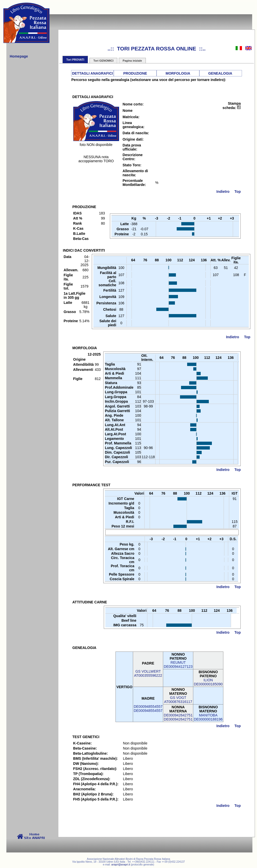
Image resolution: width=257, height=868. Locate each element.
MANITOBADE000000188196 (208, 717)
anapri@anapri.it (121, 865)
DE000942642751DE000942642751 (178, 717)
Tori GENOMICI (103, 61)
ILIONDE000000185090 (208, 682)
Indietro (223, 192)
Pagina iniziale (132, 61)
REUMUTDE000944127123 (178, 664)
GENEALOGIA (220, 73)
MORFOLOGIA (178, 73)
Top (238, 192)
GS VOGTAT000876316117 (178, 700)
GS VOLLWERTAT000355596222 (148, 673)
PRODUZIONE (135, 73)
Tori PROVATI (75, 60)
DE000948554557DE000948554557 (148, 709)
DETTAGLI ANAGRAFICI (92, 73)
